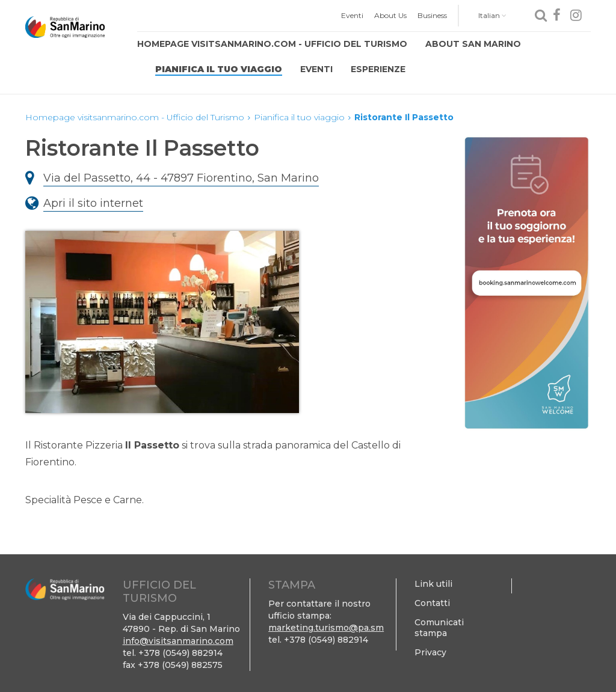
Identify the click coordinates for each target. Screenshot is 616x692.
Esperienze (378, 69)
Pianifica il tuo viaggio (219, 69)
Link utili (433, 584)
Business (432, 15)
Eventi (352, 15)
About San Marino (473, 44)
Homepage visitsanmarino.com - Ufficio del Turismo (272, 44)
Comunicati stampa (439, 628)
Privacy (430, 652)
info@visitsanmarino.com (178, 641)
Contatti (432, 603)
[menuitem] (352, 16)
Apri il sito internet (93, 203)
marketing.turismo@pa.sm (326, 628)
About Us (390, 15)
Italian (492, 15)
